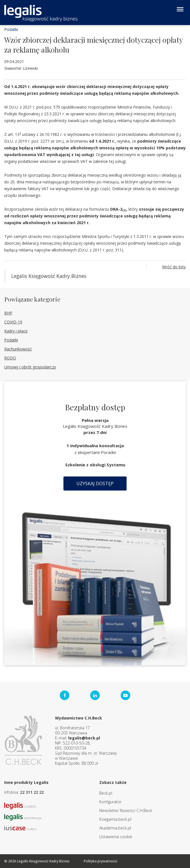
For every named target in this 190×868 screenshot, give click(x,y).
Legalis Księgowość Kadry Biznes (49, 276)
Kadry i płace (16, 331)
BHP (8, 313)
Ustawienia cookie (116, 837)
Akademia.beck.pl (115, 828)
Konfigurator (110, 802)
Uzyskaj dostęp (95, 484)
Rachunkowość (18, 349)
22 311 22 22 (32, 792)
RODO (10, 358)
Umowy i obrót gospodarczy (30, 367)
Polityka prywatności (100, 861)
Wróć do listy (174, 267)
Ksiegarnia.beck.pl (115, 819)
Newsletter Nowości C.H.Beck (126, 810)
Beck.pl (106, 793)
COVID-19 (13, 322)
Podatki (11, 29)
